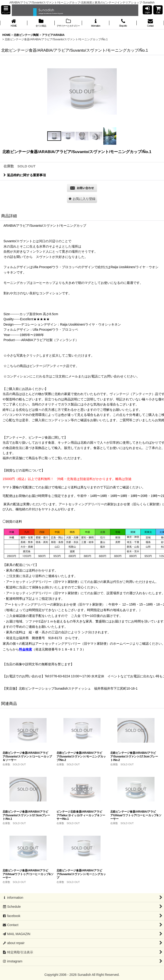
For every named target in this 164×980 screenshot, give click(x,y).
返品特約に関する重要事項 (25, 175)
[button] (6, 10)
